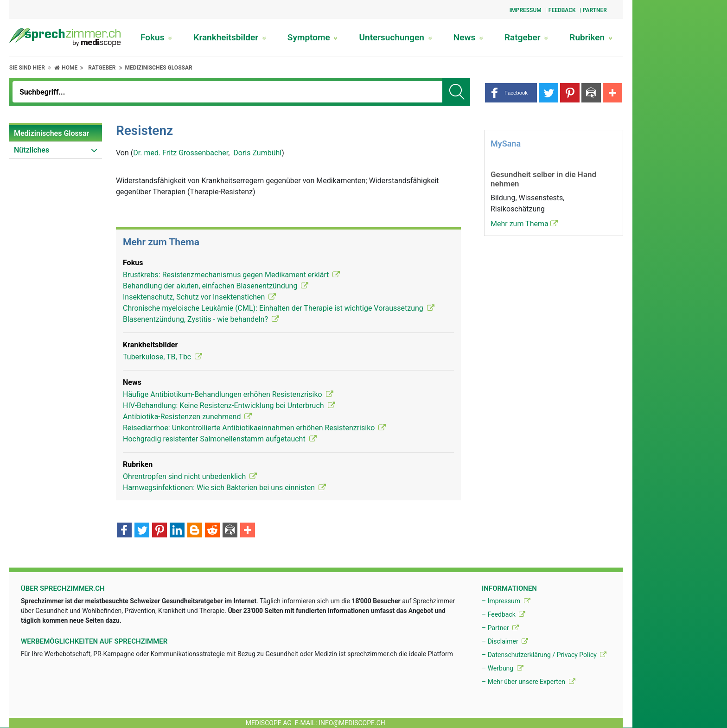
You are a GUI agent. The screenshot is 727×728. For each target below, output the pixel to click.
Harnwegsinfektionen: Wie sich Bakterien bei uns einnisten (224, 488)
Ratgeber (526, 37)
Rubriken (591, 37)
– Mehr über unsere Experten (529, 682)
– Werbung (503, 668)
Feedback (562, 10)
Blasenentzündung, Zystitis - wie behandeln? (201, 319)
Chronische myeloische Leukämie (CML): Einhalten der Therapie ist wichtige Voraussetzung (279, 308)
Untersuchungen (396, 37)
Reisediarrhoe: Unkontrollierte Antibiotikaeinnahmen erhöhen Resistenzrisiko (254, 428)
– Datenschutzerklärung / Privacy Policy (544, 655)
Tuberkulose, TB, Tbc (163, 357)
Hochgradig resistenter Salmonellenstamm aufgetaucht (220, 439)
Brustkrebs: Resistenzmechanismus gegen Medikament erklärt (231, 275)
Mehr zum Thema (524, 224)
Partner (595, 10)
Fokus (156, 37)
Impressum (526, 10)
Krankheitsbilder (230, 37)
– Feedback (504, 614)
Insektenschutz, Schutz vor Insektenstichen (199, 297)
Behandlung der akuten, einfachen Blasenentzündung (216, 286)
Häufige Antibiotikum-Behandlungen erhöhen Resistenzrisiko (228, 394)
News (468, 37)
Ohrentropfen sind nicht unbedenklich (190, 476)
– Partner (500, 628)
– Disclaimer (505, 641)
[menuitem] (56, 134)
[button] (511, 93)
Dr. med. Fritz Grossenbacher (181, 153)
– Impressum (506, 601)
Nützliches (32, 150)
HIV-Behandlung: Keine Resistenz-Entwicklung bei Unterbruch (229, 406)
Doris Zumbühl (257, 153)
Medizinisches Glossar (158, 68)
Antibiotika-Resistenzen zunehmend (187, 417)
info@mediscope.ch (352, 723)
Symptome (313, 37)
